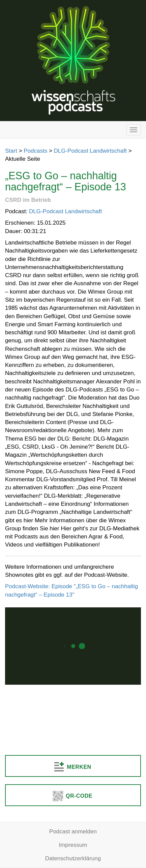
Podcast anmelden (73, 832)
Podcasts (35, 151)
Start (11, 151)
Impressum (73, 845)
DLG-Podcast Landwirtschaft (90, 151)
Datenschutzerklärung (73, 858)
